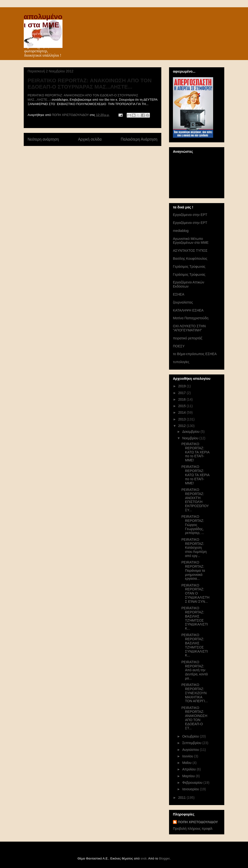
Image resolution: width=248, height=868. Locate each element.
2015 (182, 406)
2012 (182, 426)
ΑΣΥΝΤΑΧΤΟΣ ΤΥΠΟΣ (190, 251)
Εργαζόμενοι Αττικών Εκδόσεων (189, 284)
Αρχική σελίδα (90, 139)
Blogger (164, 858)
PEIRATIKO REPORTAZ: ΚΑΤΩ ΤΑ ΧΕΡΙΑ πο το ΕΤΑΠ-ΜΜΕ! (195, 452)
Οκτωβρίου (191, 736)
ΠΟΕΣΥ (179, 346)
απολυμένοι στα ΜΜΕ (43, 21)
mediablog (181, 231)
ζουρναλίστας (183, 302)
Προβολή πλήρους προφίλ (193, 829)
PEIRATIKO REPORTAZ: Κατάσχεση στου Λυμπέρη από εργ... (194, 548)
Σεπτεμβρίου (192, 743)
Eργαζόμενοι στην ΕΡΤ (190, 215)
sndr (143, 858)
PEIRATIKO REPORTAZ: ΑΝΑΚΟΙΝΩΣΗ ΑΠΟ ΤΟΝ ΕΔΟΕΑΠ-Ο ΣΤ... (194, 718)
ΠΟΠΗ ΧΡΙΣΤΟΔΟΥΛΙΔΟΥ (198, 822)
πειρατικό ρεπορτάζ (188, 338)
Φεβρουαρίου (193, 783)
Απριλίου (189, 769)
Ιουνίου (188, 756)
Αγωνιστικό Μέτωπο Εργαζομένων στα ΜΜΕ (191, 241)
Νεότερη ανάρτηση (43, 139)
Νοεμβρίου (191, 438)
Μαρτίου (189, 776)
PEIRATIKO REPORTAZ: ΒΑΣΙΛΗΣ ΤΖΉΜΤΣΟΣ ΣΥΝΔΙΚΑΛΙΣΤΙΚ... (195, 618)
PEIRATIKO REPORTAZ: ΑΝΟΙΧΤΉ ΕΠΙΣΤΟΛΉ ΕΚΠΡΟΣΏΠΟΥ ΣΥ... (195, 500)
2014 (182, 412)
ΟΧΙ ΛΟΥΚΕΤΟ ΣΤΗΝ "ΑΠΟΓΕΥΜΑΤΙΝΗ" (189, 328)
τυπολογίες (181, 362)
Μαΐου (187, 763)
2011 (182, 798)
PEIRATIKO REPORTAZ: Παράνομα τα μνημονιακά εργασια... (193, 570)
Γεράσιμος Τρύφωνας (189, 266)
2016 (182, 399)
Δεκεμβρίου (191, 432)
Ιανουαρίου (191, 789)
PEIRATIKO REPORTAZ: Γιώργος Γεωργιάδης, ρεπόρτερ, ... (193, 525)
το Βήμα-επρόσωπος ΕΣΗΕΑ (195, 354)
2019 (182, 386)
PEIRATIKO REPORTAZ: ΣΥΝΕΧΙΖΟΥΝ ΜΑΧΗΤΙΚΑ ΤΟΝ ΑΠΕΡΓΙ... (195, 693)
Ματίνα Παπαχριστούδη (191, 318)
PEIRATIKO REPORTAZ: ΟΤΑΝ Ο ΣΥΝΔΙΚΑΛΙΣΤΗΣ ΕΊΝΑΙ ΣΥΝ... (195, 593)
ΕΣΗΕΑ (179, 294)
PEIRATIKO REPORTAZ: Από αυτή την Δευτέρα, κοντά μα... (195, 670)
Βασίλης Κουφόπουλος (190, 259)
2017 (182, 393)
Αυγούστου (191, 750)
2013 (182, 419)
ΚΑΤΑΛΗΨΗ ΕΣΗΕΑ (188, 310)
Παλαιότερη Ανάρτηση (139, 139)
